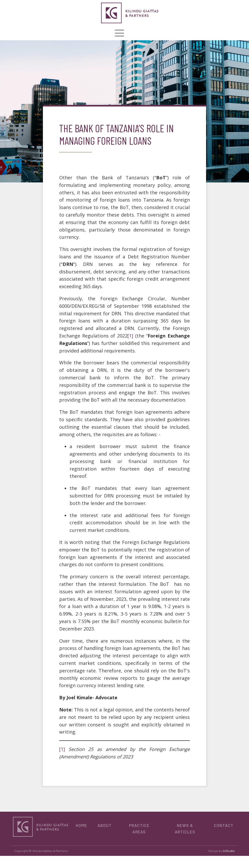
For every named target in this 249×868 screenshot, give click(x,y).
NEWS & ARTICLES (185, 829)
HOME (81, 825)
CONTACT (224, 825)
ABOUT (105, 825)
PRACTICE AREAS (139, 829)
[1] (130, 336)
